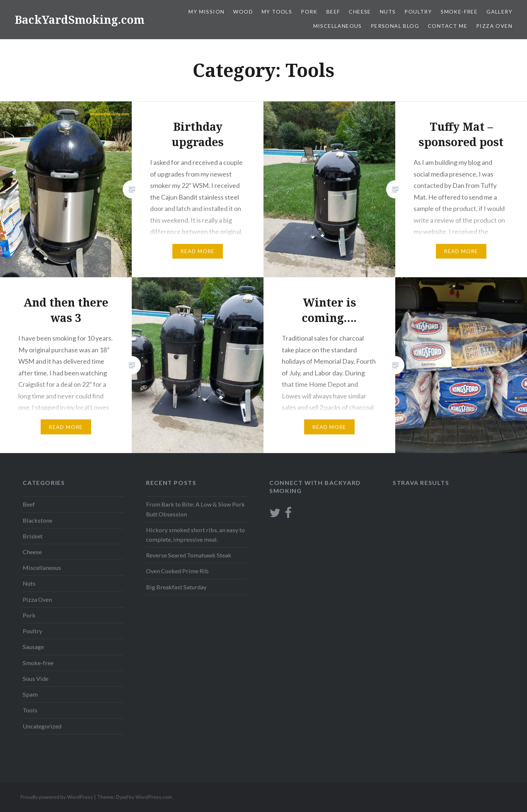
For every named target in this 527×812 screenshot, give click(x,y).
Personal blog (395, 26)
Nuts (388, 12)
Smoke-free (459, 12)
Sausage (33, 647)
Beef (333, 12)
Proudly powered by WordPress (57, 797)
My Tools (277, 12)
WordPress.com (154, 797)
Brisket (33, 536)
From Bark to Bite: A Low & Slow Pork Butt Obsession (195, 509)
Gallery (499, 12)
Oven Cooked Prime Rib (177, 571)
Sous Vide (35, 678)
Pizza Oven (494, 26)
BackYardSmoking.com (80, 20)
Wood (243, 12)
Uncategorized (42, 726)
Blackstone (38, 520)
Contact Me (448, 26)
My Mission (206, 12)
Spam (30, 694)
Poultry (418, 12)
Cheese (360, 12)
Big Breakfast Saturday (176, 587)
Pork (309, 12)
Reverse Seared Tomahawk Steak (189, 555)
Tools (30, 710)
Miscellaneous (338, 26)
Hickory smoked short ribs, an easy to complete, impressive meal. (195, 535)
